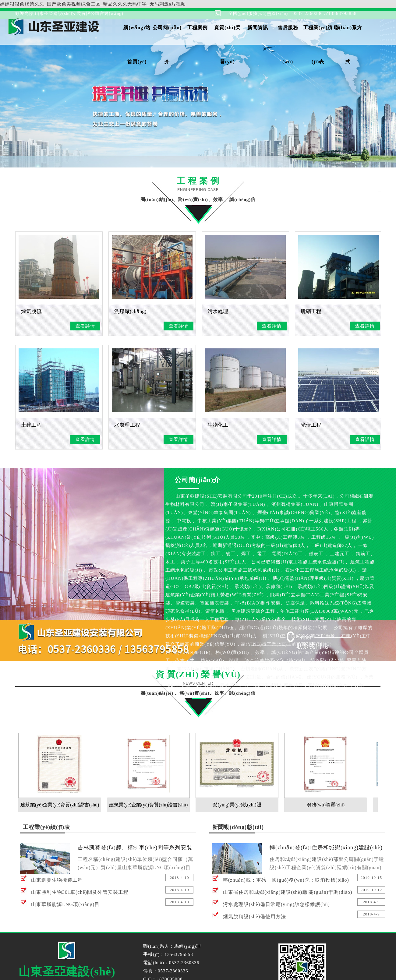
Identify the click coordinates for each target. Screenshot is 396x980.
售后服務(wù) (288, 35)
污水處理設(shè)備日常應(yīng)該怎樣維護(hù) (276, 904)
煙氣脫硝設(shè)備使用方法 (255, 917)
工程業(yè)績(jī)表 (318, 35)
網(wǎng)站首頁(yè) (137, 35)
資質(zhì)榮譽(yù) (227, 35)
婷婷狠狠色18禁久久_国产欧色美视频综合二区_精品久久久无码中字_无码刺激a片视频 (93, 4)
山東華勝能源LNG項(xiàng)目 (65, 904)
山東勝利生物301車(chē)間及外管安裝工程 (80, 892)
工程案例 (197, 28)
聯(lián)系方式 (348, 35)
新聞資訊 (258, 28)
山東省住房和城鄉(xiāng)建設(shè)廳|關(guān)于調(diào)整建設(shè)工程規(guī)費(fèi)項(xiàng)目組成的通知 (288, 894)
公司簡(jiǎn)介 (167, 35)
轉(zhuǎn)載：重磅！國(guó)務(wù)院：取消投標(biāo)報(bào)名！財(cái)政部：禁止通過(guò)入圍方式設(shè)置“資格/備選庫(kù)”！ (287, 882)
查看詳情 (85, 326)
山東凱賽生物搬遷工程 (57, 880)
